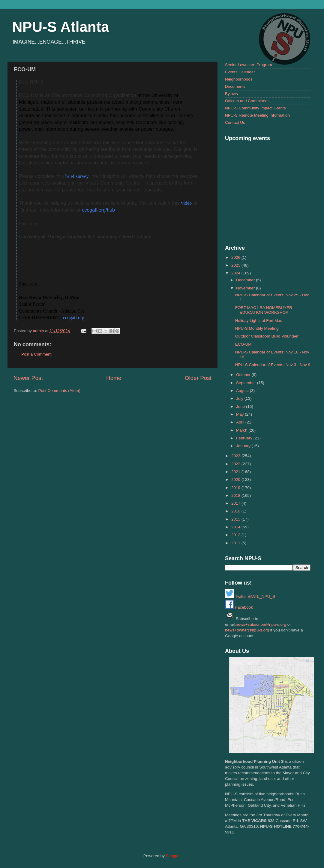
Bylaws (231, 94)
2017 (236, 503)
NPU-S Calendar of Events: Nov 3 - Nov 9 (273, 365)
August (243, 391)
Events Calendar (240, 72)
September (247, 383)
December (246, 280)
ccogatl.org (74, 318)
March (242, 430)
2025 (236, 265)
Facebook (239, 607)
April (241, 422)
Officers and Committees (247, 101)
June (241, 406)
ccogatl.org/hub (99, 210)
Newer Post (28, 378)
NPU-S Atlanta (61, 27)
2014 (236, 527)
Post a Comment (36, 354)
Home (114, 378)
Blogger (173, 856)
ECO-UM (243, 344)
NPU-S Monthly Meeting (257, 328)
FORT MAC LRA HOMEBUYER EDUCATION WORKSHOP (264, 310)
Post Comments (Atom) (59, 391)
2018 (236, 495)
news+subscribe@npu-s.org (261, 624)
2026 (236, 257)
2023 (236, 456)
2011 (236, 543)
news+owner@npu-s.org (247, 630)
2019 (236, 488)
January (244, 446)
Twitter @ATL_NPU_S (250, 596)
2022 (236, 464)
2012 (236, 535)
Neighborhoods (239, 79)
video (187, 203)
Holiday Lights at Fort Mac (259, 321)
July (240, 398)
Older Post (198, 378)
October (244, 375)
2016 (236, 511)
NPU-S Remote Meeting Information (257, 115)
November (246, 288)
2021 (236, 472)
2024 (236, 273)
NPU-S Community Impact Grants (255, 108)
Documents (235, 86)
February (245, 438)
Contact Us (235, 122)
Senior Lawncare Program (249, 65)
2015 (236, 519)
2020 (236, 480)
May (240, 414)
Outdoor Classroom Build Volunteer (267, 336)
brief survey (76, 176)
